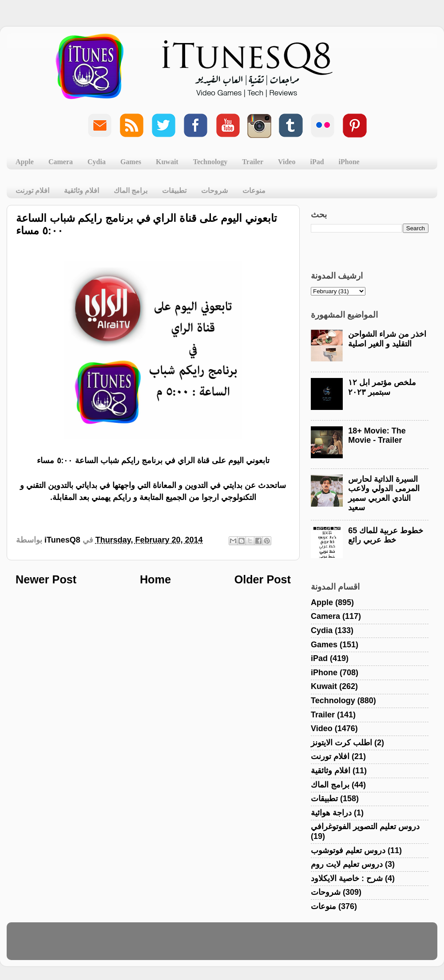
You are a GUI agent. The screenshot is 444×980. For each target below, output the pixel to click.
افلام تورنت (32, 191)
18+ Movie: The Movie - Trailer (377, 436)
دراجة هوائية (331, 813)
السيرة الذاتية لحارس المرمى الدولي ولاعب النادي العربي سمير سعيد (384, 494)
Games (131, 162)
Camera (61, 162)
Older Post (263, 579)
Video (287, 162)
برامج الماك (131, 191)
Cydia (97, 162)
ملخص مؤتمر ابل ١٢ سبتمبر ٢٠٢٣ (382, 387)
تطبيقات (174, 191)
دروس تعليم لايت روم (347, 864)
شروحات (214, 191)
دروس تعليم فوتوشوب (348, 850)
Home (155, 579)
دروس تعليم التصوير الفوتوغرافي (365, 827)
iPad (317, 162)
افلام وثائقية (81, 191)
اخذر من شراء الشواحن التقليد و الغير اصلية (387, 339)
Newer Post (46, 579)
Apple (25, 162)
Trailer (253, 162)
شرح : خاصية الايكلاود (347, 878)
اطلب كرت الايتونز (341, 743)
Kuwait (167, 162)
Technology (210, 162)
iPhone (349, 162)
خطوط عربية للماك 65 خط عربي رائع (386, 535)
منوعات (254, 191)
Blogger (264, 945)
